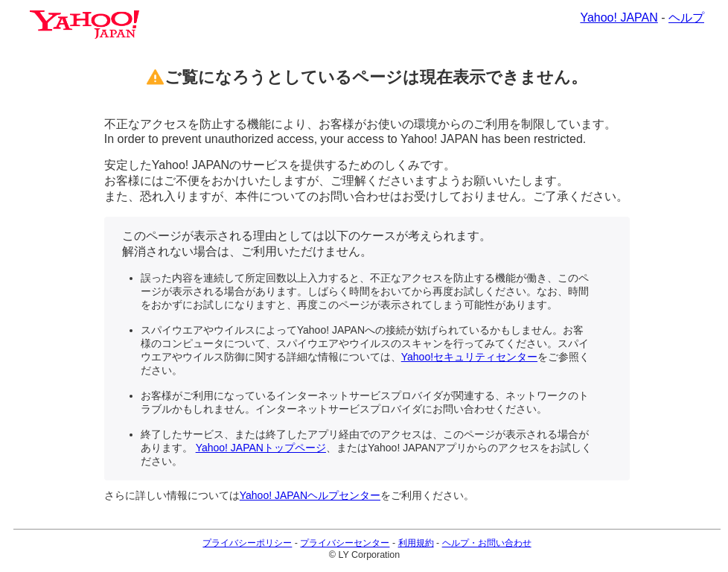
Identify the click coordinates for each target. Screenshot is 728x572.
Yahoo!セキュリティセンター (469, 357)
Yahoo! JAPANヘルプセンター (310, 495)
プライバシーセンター (345, 543)
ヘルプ (686, 18)
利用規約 (416, 543)
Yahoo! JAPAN (619, 18)
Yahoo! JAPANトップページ (261, 448)
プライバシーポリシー (247, 543)
